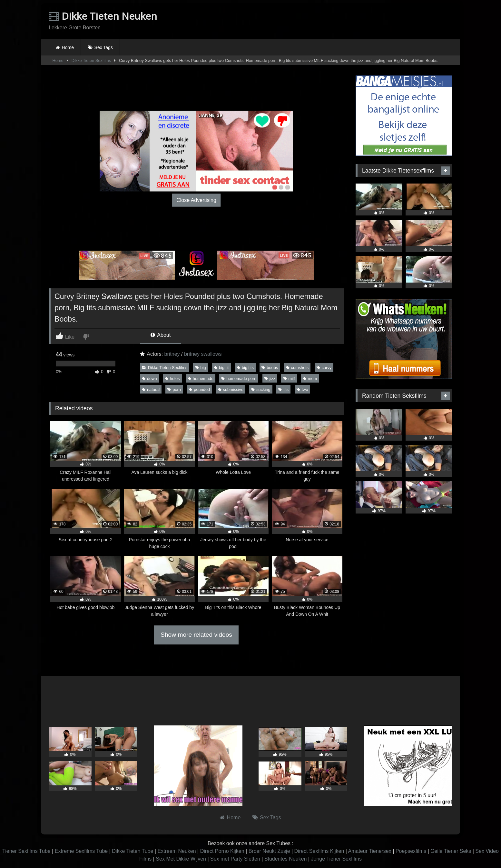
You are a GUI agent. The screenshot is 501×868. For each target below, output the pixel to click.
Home (68, 47)
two (302, 389)
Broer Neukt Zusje (269, 851)
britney (172, 354)
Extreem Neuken (177, 851)
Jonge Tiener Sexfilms (336, 859)
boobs (270, 368)
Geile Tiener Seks (451, 851)
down (149, 379)
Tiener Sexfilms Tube (26, 851)
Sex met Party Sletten (235, 859)
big (201, 368)
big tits (245, 368)
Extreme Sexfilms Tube (81, 851)
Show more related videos (196, 635)
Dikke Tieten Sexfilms (91, 60)
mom (310, 379)
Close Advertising (196, 200)
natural (151, 389)
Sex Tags (104, 47)
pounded (199, 389)
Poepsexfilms (411, 851)
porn (174, 389)
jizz (270, 379)
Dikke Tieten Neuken (103, 16)
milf (289, 379)
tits (283, 389)
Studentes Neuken (286, 859)
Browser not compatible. (377, 20)
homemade (201, 379)
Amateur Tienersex (369, 851)
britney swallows (203, 354)
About (161, 335)
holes (172, 379)
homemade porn (239, 379)
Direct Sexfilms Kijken (319, 851)
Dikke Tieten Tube (133, 851)
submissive (231, 389)
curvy (324, 368)
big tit (221, 368)
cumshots (297, 368)
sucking (261, 389)
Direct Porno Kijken (222, 851)
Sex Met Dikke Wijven (181, 859)
